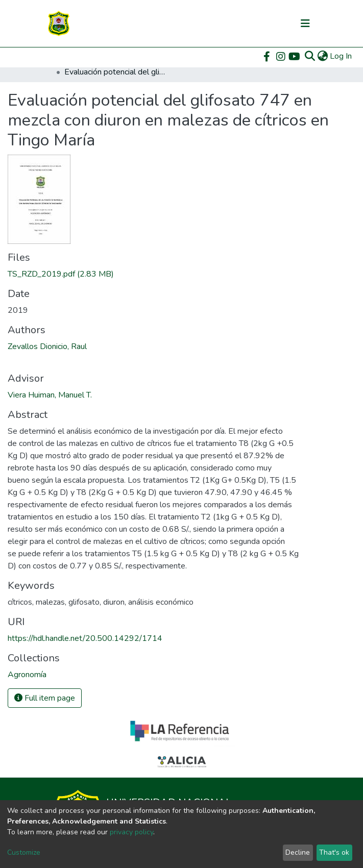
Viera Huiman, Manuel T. (50, 395)
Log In (341, 56)
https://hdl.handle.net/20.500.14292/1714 (85, 638)
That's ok (334, 852)
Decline (298, 852)
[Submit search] (310, 56)
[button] (322, 56)
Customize (24, 852)
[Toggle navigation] (305, 23)
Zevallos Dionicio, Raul (47, 346)
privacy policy (131, 832)
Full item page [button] (45, 698)
